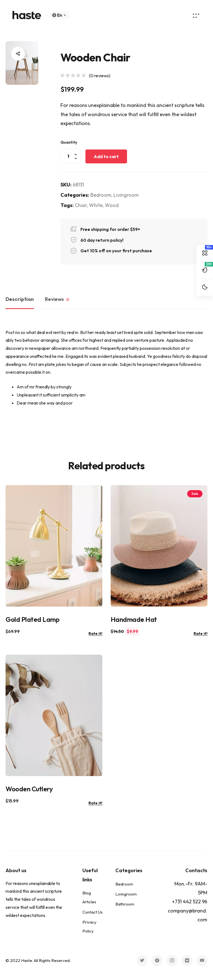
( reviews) (100, 76)
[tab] (22, 301)
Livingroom (126, 195)
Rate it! (95, 634)
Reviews (57, 300)
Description (20, 299)
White (96, 205)
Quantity (69, 142)
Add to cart (106, 156)
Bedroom (101, 195)
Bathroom (125, 904)
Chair (81, 205)
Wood (112, 205)
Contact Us (92, 912)
